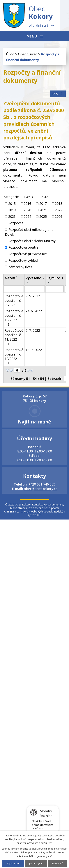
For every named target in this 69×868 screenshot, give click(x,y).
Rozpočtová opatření (25, 247)
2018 (59, 204)
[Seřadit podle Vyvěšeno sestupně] (28, 282)
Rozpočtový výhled (23, 260)
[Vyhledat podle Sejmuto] (55, 289)
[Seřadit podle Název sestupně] (17, 278)
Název (10, 278)
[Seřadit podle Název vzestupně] (17, 276)
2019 (12, 210)
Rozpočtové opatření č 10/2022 (14, 317)
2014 (45, 197)
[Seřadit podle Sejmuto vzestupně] (49, 281)
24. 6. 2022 (34, 311)
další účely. (46, 843)
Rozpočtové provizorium (28, 254)
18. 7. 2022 (34, 350)
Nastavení (57, 863)
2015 (12, 204)
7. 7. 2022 (33, 330)
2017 (43, 204)
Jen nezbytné (36, 863)
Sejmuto (55, 278)
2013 (29, 197)
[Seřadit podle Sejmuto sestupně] (49, 282)
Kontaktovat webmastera (48, 504)
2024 (27, 216)
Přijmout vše (13, 863)
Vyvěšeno (35, 278)
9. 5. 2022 (33, 296)
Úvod (10, 54)
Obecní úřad (28, 54)
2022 (59, 210)
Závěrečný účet (20, 267)
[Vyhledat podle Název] (14, 289)
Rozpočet (16, 223)
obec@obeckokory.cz (41, 489)
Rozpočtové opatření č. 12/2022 (14, 356)
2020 (27, 210)
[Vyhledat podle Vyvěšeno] (35, 289)
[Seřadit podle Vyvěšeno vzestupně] (28, 281)
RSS (58, 94)
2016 (27, 204)
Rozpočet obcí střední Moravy (32, 241)
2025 (43, 216)
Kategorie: (11, 197)
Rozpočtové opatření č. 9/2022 (14, 300)
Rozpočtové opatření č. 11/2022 (14, 337)
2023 (12, 216)
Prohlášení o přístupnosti (44, 508)
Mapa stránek (18, 508)
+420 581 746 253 (42, 484)
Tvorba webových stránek (37, 511)
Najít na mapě (34, 422)
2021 (43, 210)
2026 (59, 216)
